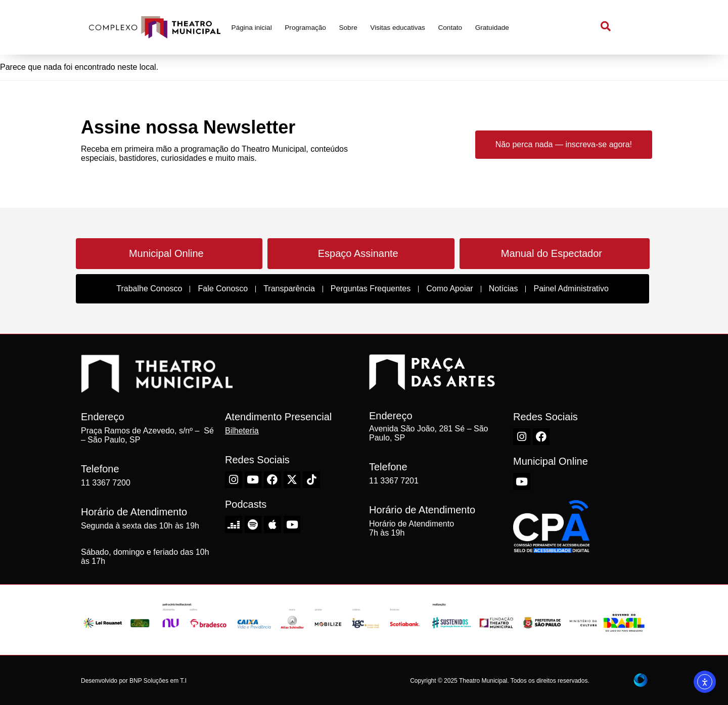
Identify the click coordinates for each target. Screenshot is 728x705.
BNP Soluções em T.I (158, 681)
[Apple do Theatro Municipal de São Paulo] (272, 524)
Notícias (504, 289)
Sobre (348, 28)
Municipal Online (166, 253)
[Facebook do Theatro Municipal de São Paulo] (272, 480)
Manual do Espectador (552, 253)
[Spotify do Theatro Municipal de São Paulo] (253, 524)
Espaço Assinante (358, 253)
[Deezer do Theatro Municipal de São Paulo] (234, 524)
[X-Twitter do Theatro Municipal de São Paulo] (292, 480)
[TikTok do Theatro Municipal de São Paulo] (311, 480)
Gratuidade (492, 28)
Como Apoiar (450, 289)
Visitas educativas (398, 28)
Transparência (289, 289)
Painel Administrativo (571, 289)
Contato (450, 28)
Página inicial (252, 28)
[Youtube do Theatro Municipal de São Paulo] (253, 480)
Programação (305, 28)
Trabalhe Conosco (149, 289)
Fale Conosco (223, 289)
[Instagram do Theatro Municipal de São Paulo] (234, 480)
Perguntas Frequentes (371, 289)
